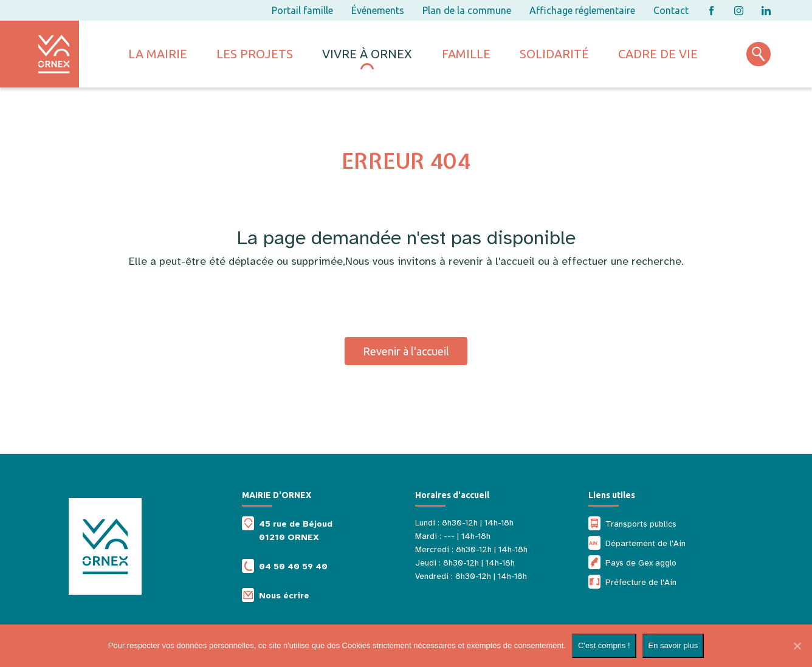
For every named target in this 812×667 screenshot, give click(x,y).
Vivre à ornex (367, 54)
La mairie (158, 54)
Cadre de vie (658, 54)
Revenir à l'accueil (406, 351)
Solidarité (554, 54)
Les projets (255, 54)
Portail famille (302, 10)
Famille (466, 54)
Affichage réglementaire (582, 10)
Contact (671, 10)
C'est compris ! (604, 645)
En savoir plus (673, 645)
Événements (378, 10)
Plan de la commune (467, 10)
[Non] (797, 646)
